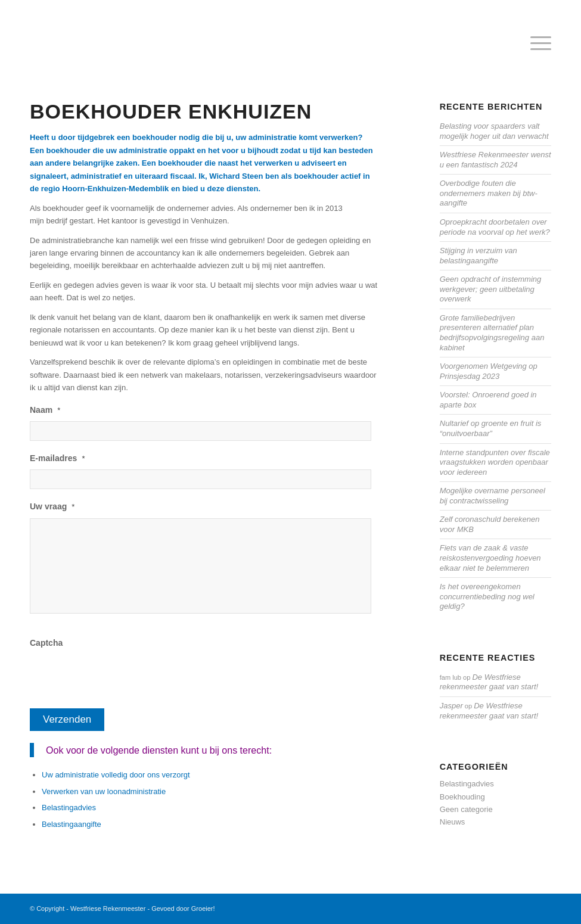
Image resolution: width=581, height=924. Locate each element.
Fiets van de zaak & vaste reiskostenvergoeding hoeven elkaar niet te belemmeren (490, 558)
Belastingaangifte (72, 824)
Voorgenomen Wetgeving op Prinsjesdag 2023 (489, 371)
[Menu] (535, 44)
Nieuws (453, 822)
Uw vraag (52, 506)
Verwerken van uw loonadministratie (104, 791)
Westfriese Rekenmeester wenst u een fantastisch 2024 (495, 160)
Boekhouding (462, 797)
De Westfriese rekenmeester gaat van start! (489, 682)
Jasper (451, 706)
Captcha (46, 643)
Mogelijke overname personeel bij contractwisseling (493, 496)
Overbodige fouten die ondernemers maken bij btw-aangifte (489, 193)
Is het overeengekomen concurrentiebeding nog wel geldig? (487, 596)
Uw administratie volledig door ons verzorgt (116, 775)
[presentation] (120, 677)
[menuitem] (535, 44)
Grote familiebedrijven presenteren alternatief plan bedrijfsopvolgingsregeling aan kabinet (492, 333)
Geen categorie (466, 809)
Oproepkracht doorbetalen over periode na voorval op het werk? (495, 227)
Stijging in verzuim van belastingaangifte (479, 256)
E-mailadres (57, 458)
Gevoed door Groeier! (183, 909)
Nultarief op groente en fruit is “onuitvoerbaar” (491, 428)
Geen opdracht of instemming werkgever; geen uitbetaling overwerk (491, 289)
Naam (45, 410)
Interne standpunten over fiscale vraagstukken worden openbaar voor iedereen (495, 462)
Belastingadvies (69, 808)
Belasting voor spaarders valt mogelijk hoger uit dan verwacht (494, 131)
